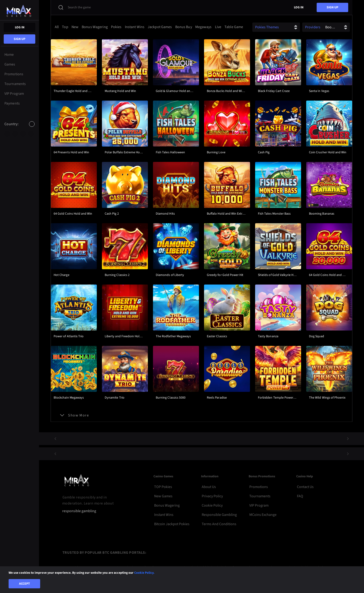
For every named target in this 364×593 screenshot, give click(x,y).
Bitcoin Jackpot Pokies (172, 524)
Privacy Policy (212, 496)
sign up (19, 39)
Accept (24, 584)
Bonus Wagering (167, 505)
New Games (163, 496)
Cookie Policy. (144, 573)
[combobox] (19, 128)
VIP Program (259, 505)
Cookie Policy (212, 505)
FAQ (300, 496)
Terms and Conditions (219, 524)
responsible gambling (79, 511)
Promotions (259, 487)
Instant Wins (164, 515)
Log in (20, 27)
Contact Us (305, 487)
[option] (7, 134)
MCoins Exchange (263, 515)
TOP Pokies (163, 487)
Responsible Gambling (219, 515)
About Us (209, 487)
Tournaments (260, 496)
